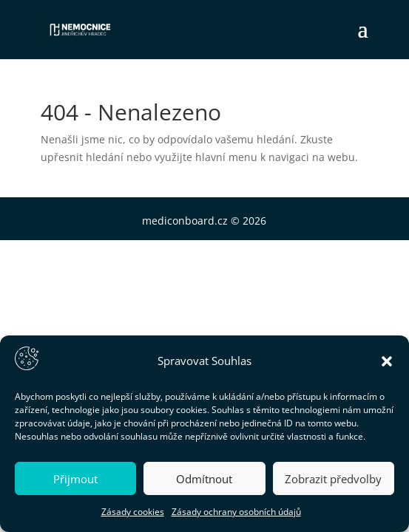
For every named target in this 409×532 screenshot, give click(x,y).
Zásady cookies (133, 512)
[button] (387, 361)
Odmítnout (204, 479)
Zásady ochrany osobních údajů (236, 512)
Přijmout (75, 479)
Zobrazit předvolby (333, 479)
